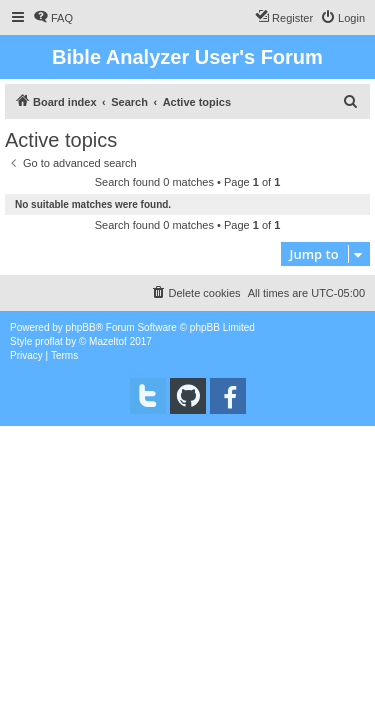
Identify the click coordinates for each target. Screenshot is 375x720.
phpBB (81, 327)
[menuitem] (53, 18)
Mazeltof (108, 341)
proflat (49, 341)
